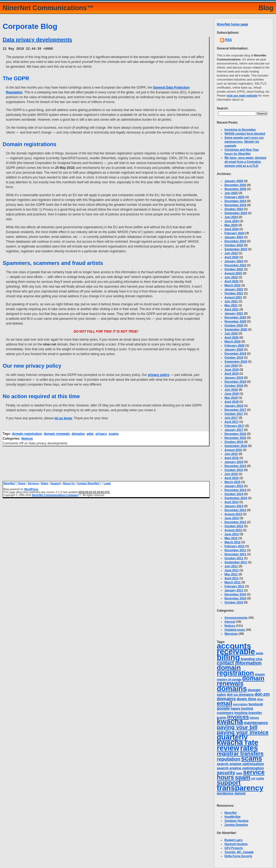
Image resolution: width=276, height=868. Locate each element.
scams (113, 433)
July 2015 (231, 474)
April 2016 (232, 458)
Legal (107, 483)
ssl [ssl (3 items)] (253, 778)
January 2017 (234, 430)
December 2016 (235, 434)
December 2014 (235, 490)
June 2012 (232, 534)
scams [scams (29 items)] (252, 758)
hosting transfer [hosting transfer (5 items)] (248, 713)
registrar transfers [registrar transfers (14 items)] (240, 753)
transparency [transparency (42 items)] (240, 788)
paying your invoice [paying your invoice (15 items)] (243, 732)
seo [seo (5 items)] (239, 773)
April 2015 (232, 478)
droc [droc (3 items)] (260, 699)
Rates (45, 483)
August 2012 (233, 530)
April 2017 (232, 422)
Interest (230, 622)
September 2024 (236, 213)
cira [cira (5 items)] (259, 659)
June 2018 (232, 394)
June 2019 (232, 370)
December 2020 (235, 317)
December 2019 (235, 353)
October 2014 (234, 494)
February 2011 (235, 586)
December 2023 (235, 241)
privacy (101, 433)
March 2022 (233, 285)
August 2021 (233, 297)
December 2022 (235, 265)
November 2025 (235, 189)
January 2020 (234, 349)
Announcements (236, 618)
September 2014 (236, 498)
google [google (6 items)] (223, 708)
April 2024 (232, 229)
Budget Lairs (234, 840)
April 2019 (232, 374)
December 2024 (235, 201)
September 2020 (236, 329)
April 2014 (232, 502)
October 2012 (234, 526)
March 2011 (233, 582)
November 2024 (235, 205)
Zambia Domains (236, 825)
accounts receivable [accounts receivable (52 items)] (236, 649)
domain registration (27, 433)
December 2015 (235, 466)
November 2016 (235, 438)
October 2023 (234, 245)
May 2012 (231, 538)
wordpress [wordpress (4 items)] (225, 793)
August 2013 (233, 514)
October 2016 (234, 442)
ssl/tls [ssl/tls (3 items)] (260, 778)
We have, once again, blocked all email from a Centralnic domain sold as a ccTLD (245, 162)
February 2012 (235, 546)
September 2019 (236, 361)
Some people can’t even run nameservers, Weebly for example (244, 142)
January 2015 (234, 486)
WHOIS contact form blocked (245, 134)
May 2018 (231, 398)
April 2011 (232, 578)
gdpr (90, 433)
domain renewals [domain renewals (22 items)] (240, 681)
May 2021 (231, 305)
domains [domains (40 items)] (232, 689)
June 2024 (232, 221)
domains (78, 433)
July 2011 (231, 566)
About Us (69, 483)
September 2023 (236, 249)
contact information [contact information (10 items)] (239, 663)
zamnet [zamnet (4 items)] (240, 793)
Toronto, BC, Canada (239, 852)
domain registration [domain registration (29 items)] (235, 670)
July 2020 (231, 333)
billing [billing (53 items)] (228, 657)
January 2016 (234, 462)
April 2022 (232, 281)
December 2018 (235, 382)
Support (55, 483)
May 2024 (231, 225)
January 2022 (234, 289)
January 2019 (234, 378)
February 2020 (235, 345)
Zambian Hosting (236, 821)
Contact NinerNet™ (89, 483)
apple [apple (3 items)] (260, 653)
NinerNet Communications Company (55, 495)
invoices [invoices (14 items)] (238, 717)
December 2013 (235, 510)
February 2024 (235, 233)
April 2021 (232, 309)
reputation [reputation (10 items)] (229, 759)
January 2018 (234, 406)
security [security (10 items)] (226, 773)
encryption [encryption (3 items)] (240, 704)
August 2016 (233, 450)
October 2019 (234, 357)
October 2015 (234, 470)
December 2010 (235, 594)
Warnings (231, 634)
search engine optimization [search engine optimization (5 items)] (240, 768)
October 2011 (234, 558)
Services (33, 483)
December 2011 (235, 550)
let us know (63, 418)
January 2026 (234, 181)
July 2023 (231, 253)
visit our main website (242, 96)
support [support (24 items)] (229, 783)
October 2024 (234, 209)
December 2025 (235, 185)
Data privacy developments (37, 40)
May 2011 (231, 574)
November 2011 (235, 554)
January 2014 (234, 506)
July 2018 (231, 390)
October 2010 (234, 602)
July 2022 (231, 277)
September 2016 (236, 446)
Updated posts (235, 630)
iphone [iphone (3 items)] (254, 718)
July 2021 (231, 301)
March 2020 (233, 341)
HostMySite (233, 817)
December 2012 (235, 522)
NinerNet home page (232, 24)
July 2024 (231, 217)
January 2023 (234, 261)
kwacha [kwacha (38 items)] (230, 722)
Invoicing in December (240, 130)
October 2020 (234, 325)
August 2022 (233, 273)
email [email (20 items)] (225, 703)
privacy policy (159, 375)
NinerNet (231, 813)
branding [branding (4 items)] (248, 659)
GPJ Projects (234, 848)
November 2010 (235, 598)
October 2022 (234, 269)
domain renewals (57, 433)
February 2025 (235, 197)
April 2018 (232, 402)
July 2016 (231, 454)
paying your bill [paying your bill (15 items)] (237, 727)
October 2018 (234, 386)
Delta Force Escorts (238, 856)
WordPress (31, 489)
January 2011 (234, 590)
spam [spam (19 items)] (243, 777)
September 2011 (236, 562)
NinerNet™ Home (14, 483)
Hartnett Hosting (236, 844)
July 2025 (231, 193)
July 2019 (231, 366)
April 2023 (232, 257)
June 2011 (232, 570)
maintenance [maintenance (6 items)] (256, 723)
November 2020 (235, 321)
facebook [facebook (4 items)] (256, 704)
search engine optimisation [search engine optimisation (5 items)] (240, 764)
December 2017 (235, 410)
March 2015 (233, 482)
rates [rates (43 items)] (249, 748)
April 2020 (232, 337)
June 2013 (232, 518)
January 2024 (234, 237)
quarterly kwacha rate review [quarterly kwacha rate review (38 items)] (238, 743)
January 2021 (234, 313)
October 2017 (234, 414)
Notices (27, 438)
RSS (228, 40)
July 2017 (231, 418)
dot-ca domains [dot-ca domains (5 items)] (240, 694)
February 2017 (235, 426)
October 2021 (234, 293)
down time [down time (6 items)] (246, 699)
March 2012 (233, 542)
